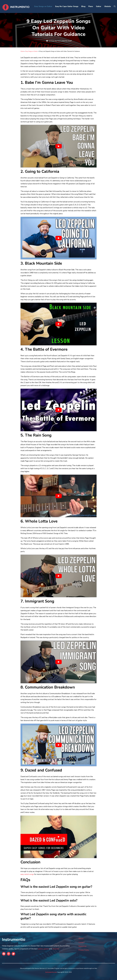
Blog (83, 6)
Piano (91, 6)
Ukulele (108, 6)
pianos (40, 949)
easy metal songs (27, 874)
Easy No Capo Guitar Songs (67, 6)
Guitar (99, 6)
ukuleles (55, 949)
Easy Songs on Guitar (43, 6)
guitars (46, 949)
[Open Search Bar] (115, 6)
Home (22, 51)
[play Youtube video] (59, 146)
